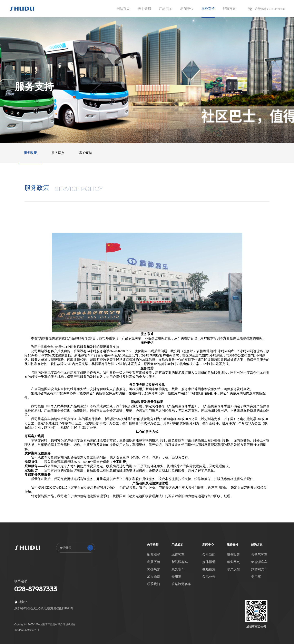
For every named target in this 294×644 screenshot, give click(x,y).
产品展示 (166, 8)
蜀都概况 (154, 555)
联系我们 (154, 584)
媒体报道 (209, 562)
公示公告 (209, 577)
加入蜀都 (154, 577)
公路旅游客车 (181, 584)
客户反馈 (86, 153)
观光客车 (178, 569)
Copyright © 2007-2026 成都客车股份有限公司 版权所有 (45, 624)
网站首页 (123, 8)
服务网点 (58, 153)
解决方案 (229, 8)
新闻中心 (187, 8)
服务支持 (208, 8)
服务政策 (30, 153)
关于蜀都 (144, 8)
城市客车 (178, 555)
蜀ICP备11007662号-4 (27, 630)
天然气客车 (259, 555)
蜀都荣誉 (154, 569)
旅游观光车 (259, 569)
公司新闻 (209, 555)
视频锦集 (209, 569)
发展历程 (154, 562)
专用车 (176, 577)
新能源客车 (180, 562)
